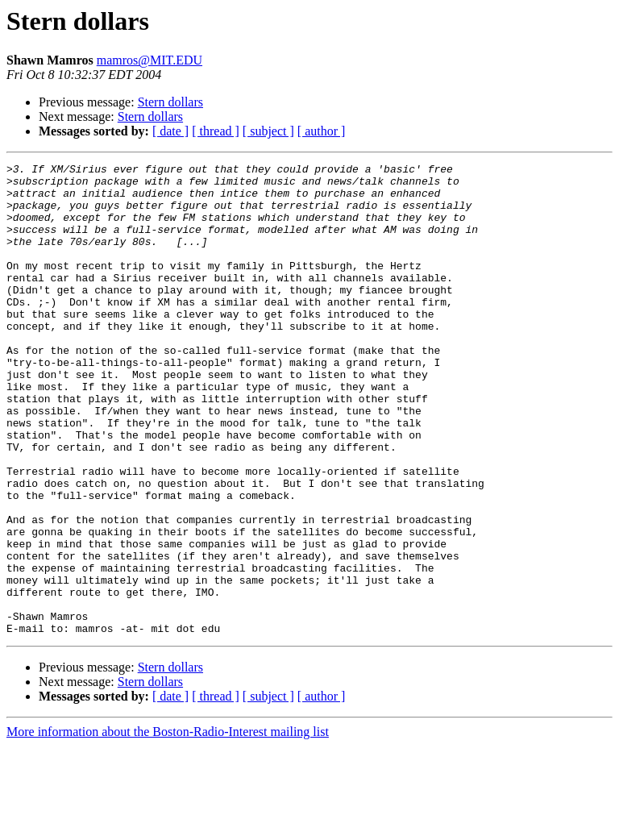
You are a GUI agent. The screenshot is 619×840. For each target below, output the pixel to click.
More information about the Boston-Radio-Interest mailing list (168, 826)
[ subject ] (268, 131)
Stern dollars (170, 102)
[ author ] (322, 131)
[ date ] (170, 131)
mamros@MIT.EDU (150, 60)
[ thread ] (216, 131)
